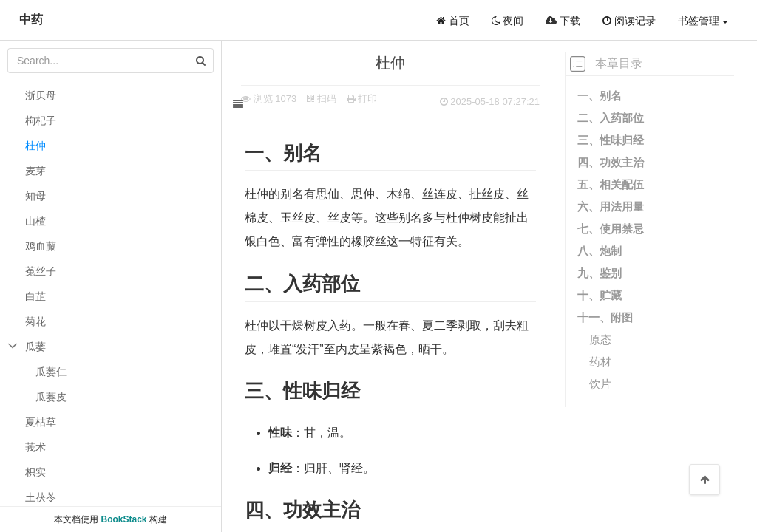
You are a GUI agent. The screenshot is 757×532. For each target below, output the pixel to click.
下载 (563, 21)
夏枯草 (41, 422)
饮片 (600, 384)
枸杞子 (41, 120)
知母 (35, 196)
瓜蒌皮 (51, 397)
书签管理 (703, 21)
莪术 (35, 447)
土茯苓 (41, 497)
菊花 (35, 321)
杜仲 (35, 146)
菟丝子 (41, 271)
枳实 (35, 472)
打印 (373, 99)
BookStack (123, 519)
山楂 (35, 221)
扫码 (332, 99)
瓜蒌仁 (51, 372)
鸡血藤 (41, 246)
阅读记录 (629, 21)
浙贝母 (41, 95)
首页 (453, 21)
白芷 (35, 296)
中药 (31, 20)
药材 (600, 362)
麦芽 (35, 171)
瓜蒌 (35, 347)
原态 (600, 340)
